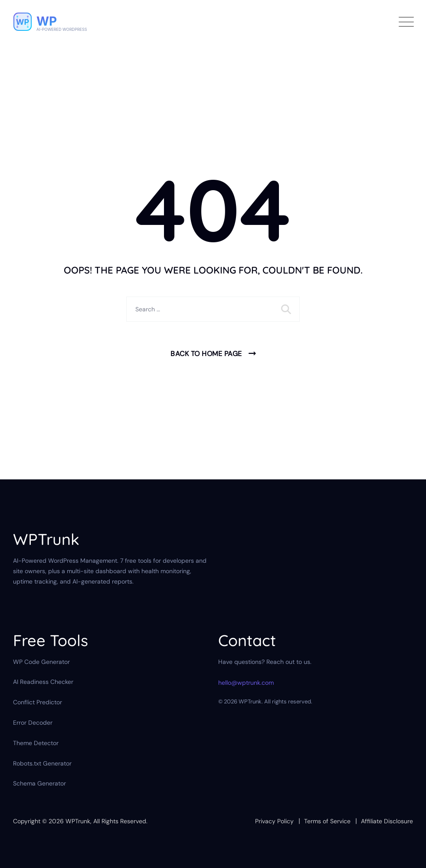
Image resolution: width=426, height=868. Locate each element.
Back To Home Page (206, 354)
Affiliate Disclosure (387, 821)
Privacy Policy (274, 821)
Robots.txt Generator (42, 763)
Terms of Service (327, 821)
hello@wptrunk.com (246, 683)
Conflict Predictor (38, 702)
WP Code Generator (41, 662)
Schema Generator (39, 783)
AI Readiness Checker (43, 682)
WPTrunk (78, 821)
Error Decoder (33, 723)
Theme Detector (36, 743)
